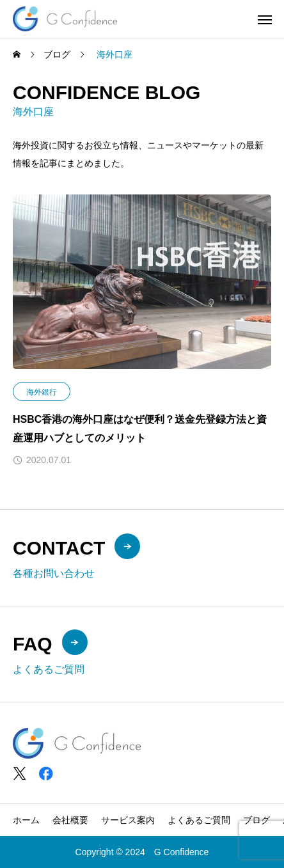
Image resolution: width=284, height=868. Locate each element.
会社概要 (70, 820)
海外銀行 (42, 392)
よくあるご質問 (199, 820)
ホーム (26, 820)
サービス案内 (128, 820)
